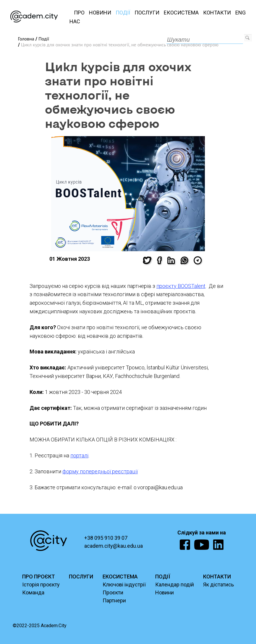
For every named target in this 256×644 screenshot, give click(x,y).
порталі (79, 455)
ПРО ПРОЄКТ (39, 577)
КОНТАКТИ (217, 577)
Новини (100, 13)
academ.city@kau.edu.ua (114, 546)
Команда (33, 592)
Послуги (147, 13)
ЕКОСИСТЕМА (120, 577)
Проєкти (113, 592)
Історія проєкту (41, 585)
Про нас (77, 17)
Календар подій (175, 585)
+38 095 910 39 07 (106, 538)
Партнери (114, 600)
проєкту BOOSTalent (181, 286)
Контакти (217, 13)
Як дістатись (218, 585)
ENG (240, 13)
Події (123, 13)
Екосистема (181, 13)
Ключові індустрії (124, 585)
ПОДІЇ (163, 577)
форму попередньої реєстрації (100, 471)
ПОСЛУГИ (81, 577)
